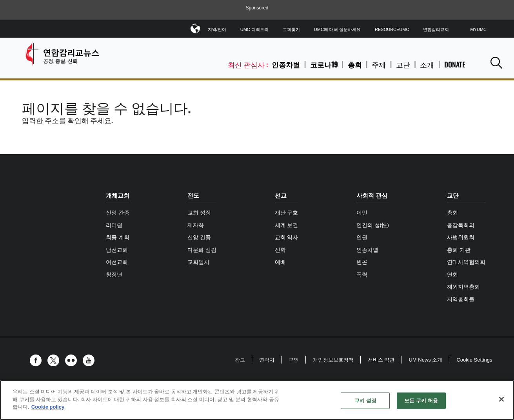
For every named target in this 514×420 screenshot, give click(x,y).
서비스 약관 (381, 360)
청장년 (114, 275)
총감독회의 (461, 225)
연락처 (267, 360)
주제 (379, 65)
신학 (280, 250)
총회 (355, 64)
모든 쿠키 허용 (421, 401)
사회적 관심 (372, 195)
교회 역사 (287, 237)
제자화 (196, 225)
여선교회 (117, 262)
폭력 (362, 275)
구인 (294, 360)
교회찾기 (291, 29)
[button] (496, 63)
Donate (455, 65)
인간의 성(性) (373, 225)
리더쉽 (114, 225)
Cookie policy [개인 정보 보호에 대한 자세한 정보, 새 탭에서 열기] (48, 407)
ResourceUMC (392, 29)
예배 (280, 262)
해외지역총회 (463, 287)
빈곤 (362, 262)
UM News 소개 (425, 360)
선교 (281, 195)
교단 (403, 65)
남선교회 (117, 250)
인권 (362, 237)
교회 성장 (199, 213)
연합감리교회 (436, 29)
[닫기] (501, 399)
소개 (427, 65)
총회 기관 (459, 250)
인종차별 (286, 64)
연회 (452, 275)
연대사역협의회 (466, 262)
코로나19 (324, 64)
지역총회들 (461, 299)
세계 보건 (287, 225)
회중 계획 (118, 237)
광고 (240, 360)
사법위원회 (461, 237)
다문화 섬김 (202, 250)
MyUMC (478, 29)
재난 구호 (287, 213)
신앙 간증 (118, 213)
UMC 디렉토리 (254, 29)
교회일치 (198, 262)
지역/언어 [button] (217, 28)
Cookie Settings (474, 360)
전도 (193, 195)
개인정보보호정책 (333, 360)
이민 (362, 213)
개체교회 (118, 195)
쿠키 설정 (365, 401)
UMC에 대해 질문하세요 (337, 29)
